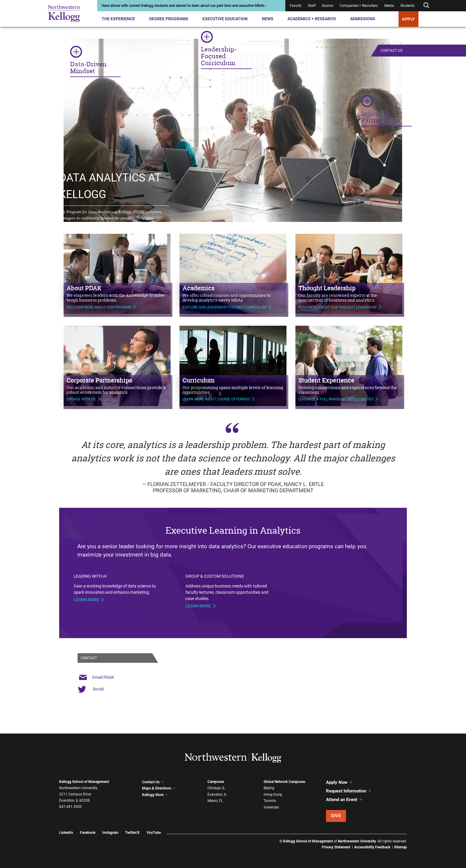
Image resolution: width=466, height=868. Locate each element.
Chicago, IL (216, 788)
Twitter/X (132, 833)
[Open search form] (426, 6)
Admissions (363, 19)
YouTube (154, 833)
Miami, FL (215, 801)
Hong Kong (273, 794)
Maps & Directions (159, 788)
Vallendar (271, 807)
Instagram (110, 833)
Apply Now (339, 782)
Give (336, 816)
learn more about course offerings (216, 397)
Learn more (86, 600)
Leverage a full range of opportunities (336, 397)
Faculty (296, 6)
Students (407, 6)
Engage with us (81, 397)
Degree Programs (169, 19)
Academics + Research (312, 19)
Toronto (270, 801)
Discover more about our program (99, 304)
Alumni (328, 6)
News (268, 19)
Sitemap (400, 847)
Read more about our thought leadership (338, 304)
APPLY (408, 19)
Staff (312, 6)
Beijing (269, 788)
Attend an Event (344, 800)
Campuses (216, 782)
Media (389, 6)
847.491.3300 (70, 807)
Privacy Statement (336, 847)
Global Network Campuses (284, 782)
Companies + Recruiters (359, 6)
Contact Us (392, 51)
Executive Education (225, 19)
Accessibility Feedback (372, 847)
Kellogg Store (155, 795)
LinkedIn (66, 833)
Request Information (349, 791)
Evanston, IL (217, 794)
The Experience (118, 19)
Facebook (88, 833)
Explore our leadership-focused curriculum (224, 304)
